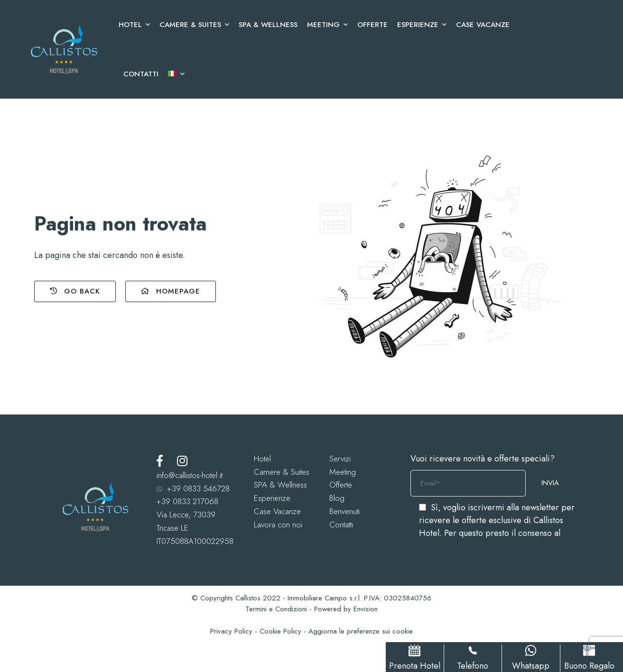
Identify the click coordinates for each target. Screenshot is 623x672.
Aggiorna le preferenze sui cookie (361, 631)
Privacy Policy (231, 631)
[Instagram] (182, 461)
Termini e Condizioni (276, 609)
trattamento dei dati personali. (474, 546)
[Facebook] (160, 461)
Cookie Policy (280, 631)
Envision (366, 609)
